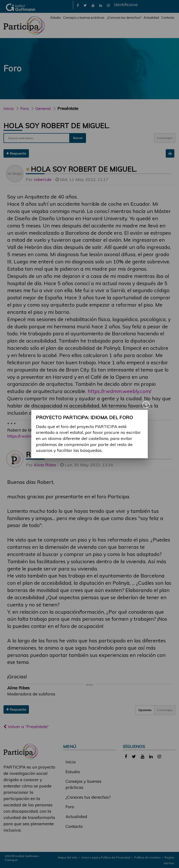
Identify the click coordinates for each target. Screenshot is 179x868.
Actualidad (151, 18)
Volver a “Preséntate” (26, 727)
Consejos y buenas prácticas (84, 18)
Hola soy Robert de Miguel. (56, 126)
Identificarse (126, 5)
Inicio (9, 108)
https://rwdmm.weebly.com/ (119, 391)
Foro (70, 807)
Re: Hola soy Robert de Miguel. (85, 454)
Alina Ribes (45, 465)
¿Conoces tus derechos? (124, 18)
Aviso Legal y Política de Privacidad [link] (106, 857)
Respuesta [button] (16, 153)
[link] (78, 5)
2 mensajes (165, 138)
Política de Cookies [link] (147, 857)
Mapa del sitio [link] (68, 857)
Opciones (145, 710)
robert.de (43, 179)
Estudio (56, 18)
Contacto (168, 18)
